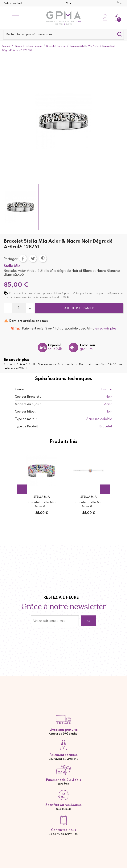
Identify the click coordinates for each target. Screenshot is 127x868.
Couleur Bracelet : (28, 397)
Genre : (20, 389)
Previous (22, 489)
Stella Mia (12, 266)
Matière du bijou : (28, 404)
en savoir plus (106, 329)
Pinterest (43, 258)
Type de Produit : (27, 427)
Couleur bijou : (26, 412)
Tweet (33, 258)
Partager (23, 258)
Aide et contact (13, 3)
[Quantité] (19, 308)
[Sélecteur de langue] (120, 3)
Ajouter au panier (79, 308)
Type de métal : (26, 419)
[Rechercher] (64, 35)
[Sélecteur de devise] (69, 3)
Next (105, 489)
